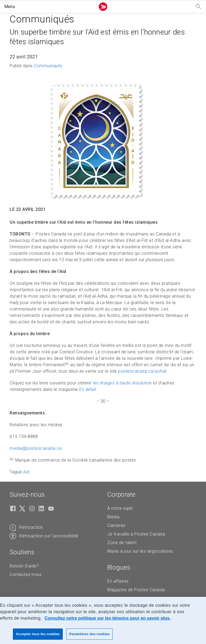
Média (113, 517)
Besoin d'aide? (24, 566)
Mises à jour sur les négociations (140, 551)
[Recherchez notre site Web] (198, 7)
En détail (88, 389)
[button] (49, 7)
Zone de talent (122, 543)
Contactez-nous (26, 574)
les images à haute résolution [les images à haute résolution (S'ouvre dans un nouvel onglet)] (122, 383)
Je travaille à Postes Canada (136, 534)
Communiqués (48, 66)
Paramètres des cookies (90, 634)
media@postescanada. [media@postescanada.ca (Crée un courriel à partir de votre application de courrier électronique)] (36, 448)
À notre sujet (120, 508)
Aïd (26, 472)
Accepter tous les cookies (38, 634)
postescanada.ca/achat (142, 371)
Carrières (116, 525)
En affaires (118, 581)
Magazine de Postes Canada (136, 590)
